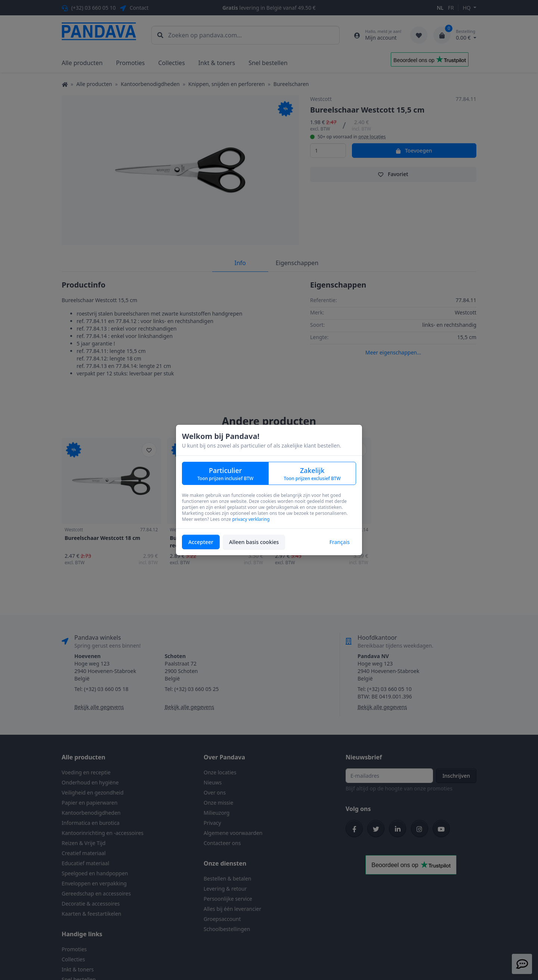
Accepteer (201, 542)
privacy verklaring (251, 519)
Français (340, 542)
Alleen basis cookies (254, 542)
